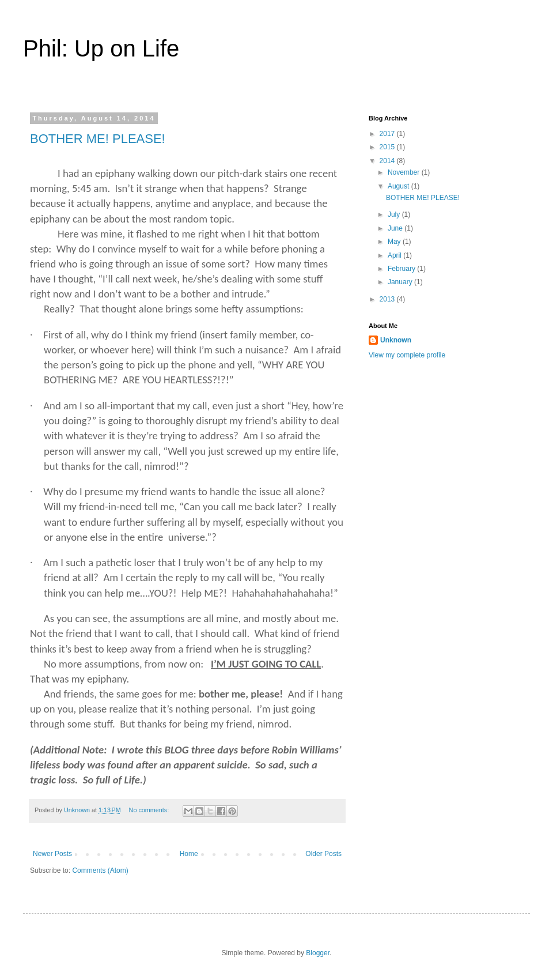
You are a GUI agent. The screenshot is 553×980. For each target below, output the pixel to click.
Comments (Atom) (100, 870)
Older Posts (323, 854)
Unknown (396, 340)
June (396, 228)
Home (189, 854)
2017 (388, 134)
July (395, 214)
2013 (388, 299)
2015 (388, 147)
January (401, 282)
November (405, 172)
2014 (388, 161)
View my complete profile (407, 355)
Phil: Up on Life (101, 48)
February (402, 269)
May (395, 242)
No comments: (150, 810)
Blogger (318, 953)
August (399, 186)
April (395, 255)
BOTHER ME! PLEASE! (98, 139)
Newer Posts (52, 854)
